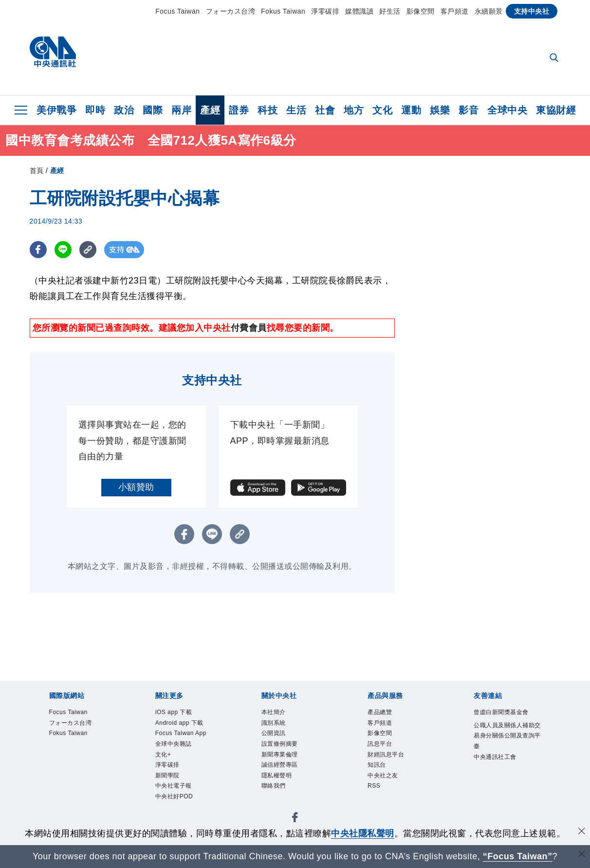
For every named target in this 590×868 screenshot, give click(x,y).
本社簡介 (278, 714)
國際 (153, 110)
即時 (95, 110)
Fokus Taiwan (283, 11)
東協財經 (556, 110)
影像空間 (421, 11)
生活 (296, 110)
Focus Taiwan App (183, 759)
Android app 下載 (185, 733)
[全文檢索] (555, 58)
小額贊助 (136, 487)
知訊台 (380, 778)
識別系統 (278, 727)
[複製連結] (88, 250)
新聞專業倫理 (287, 766)
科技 (267, 110)
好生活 (390, 11)
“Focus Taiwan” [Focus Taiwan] (518, 856)
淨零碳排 (325, 11)
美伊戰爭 (56, 110)
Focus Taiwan (177, 11)
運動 (411, 110)
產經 (210, 110)
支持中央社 (532, 11)
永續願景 (489, 11)
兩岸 (181, 110)
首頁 (37, 170)
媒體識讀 (359, 11)
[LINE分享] (63, 250)
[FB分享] (38, 250)
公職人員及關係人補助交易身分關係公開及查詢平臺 (504, 759)
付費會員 (249, 328)
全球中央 (507, 110)
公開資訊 (278, 739)
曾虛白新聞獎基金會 (504, 720)
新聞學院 (172, 817)
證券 (239, 110)
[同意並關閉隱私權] (582, 832)
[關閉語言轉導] (582, 855)
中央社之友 (389, 792)
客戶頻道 (455, 11)
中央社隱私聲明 (363, 833)
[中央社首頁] (53, 54)
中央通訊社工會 (504, 792)
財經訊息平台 (393, 766)
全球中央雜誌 (181, 778)
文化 (382, 110)
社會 (325, 110)
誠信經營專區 (287, 778)
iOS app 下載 (181, 714)
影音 (469, 110)
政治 (124, 110)
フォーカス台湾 (231, 11)
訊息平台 (385, 753)
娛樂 (440, 110)
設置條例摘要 (287, 753)
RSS (377, 804)
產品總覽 (385, 714)
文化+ (166, 792)
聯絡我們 (278, 804)
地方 (354, 110)
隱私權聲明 (283, 792)
